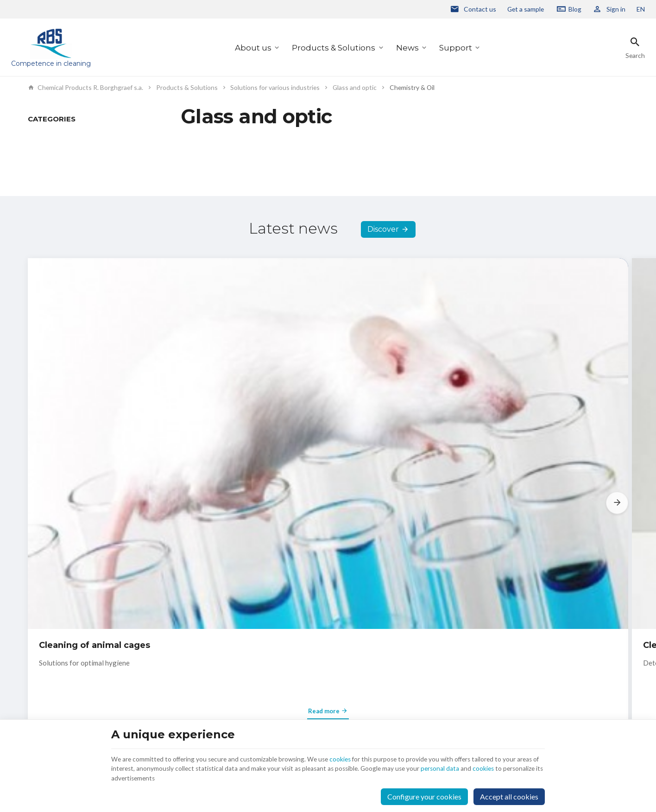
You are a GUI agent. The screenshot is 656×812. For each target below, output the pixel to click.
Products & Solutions (334, 48)
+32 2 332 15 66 (70, 693)
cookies (370, 751)
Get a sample (526, 9)
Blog (575, 9)
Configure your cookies (424, 792)
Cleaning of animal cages (95, 437)
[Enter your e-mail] (511, 642)
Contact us (289, 633)
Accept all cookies (509, 792)
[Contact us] (473, 9)
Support (456, 48)
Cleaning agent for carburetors (311, 437)
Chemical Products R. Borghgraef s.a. (85, 88)
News (407, 48)
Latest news (293, 271)
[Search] (635, 48)
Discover (383, 273)
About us (253, 48)
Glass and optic (355, 88)
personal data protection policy (469, 670)
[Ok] (617, 642)
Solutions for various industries (275, 88)
